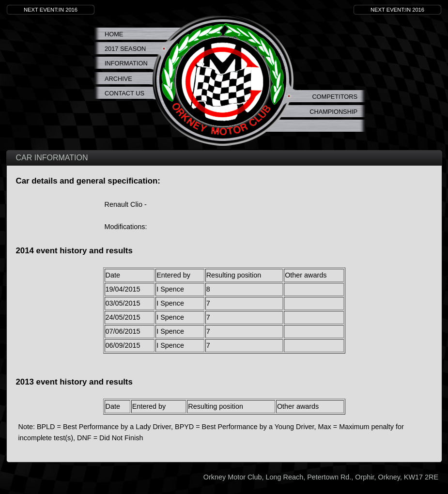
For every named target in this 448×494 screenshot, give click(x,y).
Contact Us (124, 93)
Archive (118, 79)
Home (114, 34)
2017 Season (125, 49)
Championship (333, 112)
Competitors (335, 97)
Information (126, 63)
